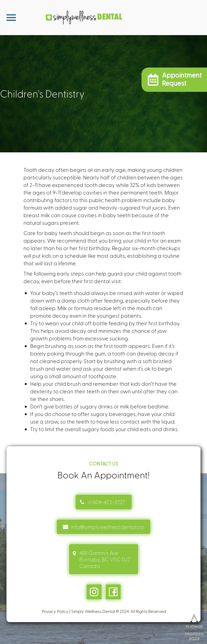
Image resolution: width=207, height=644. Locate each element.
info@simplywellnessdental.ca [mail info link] (107, 527)
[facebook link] (113, 592)
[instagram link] (94, 592)
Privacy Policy (55, 611)
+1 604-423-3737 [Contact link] (106, 502)
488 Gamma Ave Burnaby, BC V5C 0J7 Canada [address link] (105, 559)
